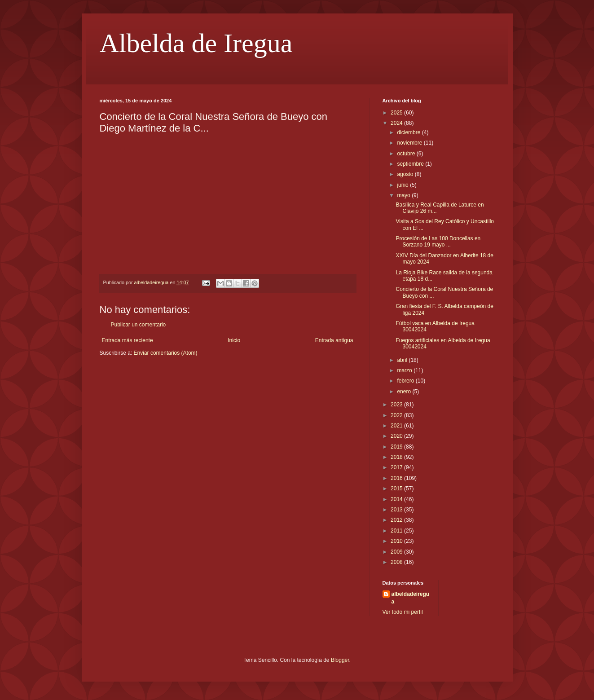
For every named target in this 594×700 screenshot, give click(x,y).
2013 (397, 510)
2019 (397, 447)
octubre (407, 154)
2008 (397, 562)
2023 (397, 405)
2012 (397, 520)
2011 (397, 531)
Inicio (234, 340)
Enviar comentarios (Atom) (166, 353)
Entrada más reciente (128, 340)
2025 (397, 113)
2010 (397, 541)
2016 (397, 478)
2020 (397, 436)
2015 (397, 489)
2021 (397, 426)
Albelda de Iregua (196, 43)
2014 (397, 499)
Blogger (340, 660)
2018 (397, 457)
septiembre (411, 164)
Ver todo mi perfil (403, 612)
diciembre (409, 132)
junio (403, 185)
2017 (397, 467)
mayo (404, 195)
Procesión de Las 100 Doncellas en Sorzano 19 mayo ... (438, 242)
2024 (397, 123)
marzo (405, 370)
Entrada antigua (334, 340)
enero (405, 392)
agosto (406, 174)
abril (403, 360)
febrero (406, 381)
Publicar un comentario (139, 325)
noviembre (410, 143)
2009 (397, 552)
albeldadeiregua (411, 598)
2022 (397, 415)
